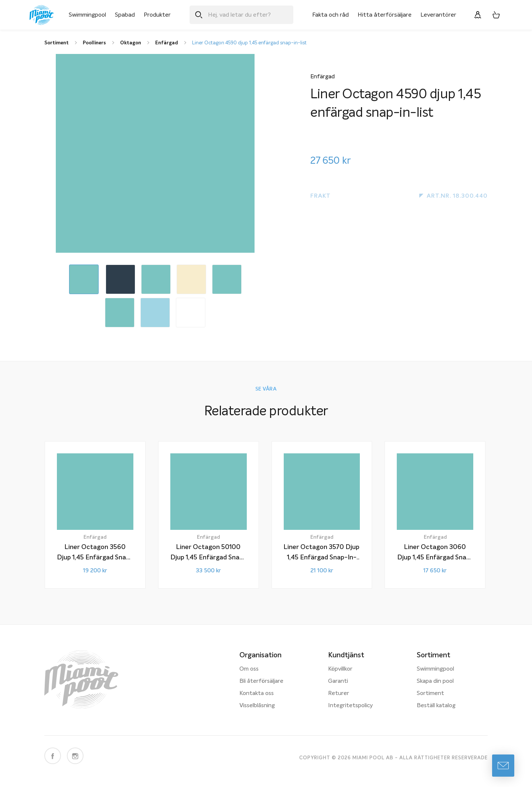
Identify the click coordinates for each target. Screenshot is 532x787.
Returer (339, 694)
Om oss (249, 669)
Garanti (338, 681)
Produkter (157, 15)
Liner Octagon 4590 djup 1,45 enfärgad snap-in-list (249, 43)
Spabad (125, 15)
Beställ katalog (436, 706)
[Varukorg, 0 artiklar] (496, 15)
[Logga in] (478, 15)
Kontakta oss (257, 694)
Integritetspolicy (350, 706)
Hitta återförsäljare (385, 15)
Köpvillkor (340, 669)
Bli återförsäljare (261, 681)
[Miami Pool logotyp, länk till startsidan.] (42, 15)
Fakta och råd (330, 15)
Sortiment (430, 694)
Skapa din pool (435, 681)
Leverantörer (438, 15)
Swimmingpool (87, 15)
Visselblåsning (257, 706)
